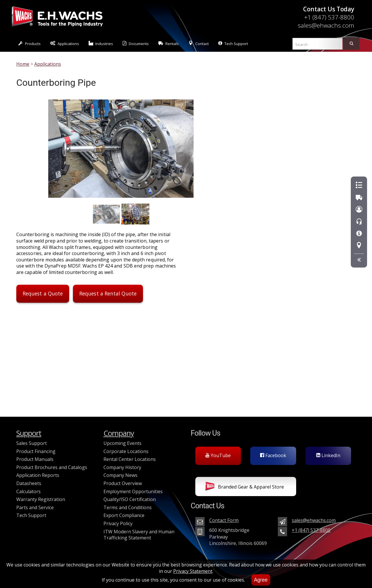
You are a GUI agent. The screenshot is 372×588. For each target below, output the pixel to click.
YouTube (218, 455)
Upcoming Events (122, 443)
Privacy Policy (118, 523)
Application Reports (38, 475)
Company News (120, 475)
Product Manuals (35, 459)
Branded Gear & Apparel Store (245, 487)
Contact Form (224, 520)
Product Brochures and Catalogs (52, 467)
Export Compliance (124, 515)
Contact (198, 43)
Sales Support (32, 443)
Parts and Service (35, 507)
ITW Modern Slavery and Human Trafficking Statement (139, 535)
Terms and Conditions (128, 507)
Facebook (273, 455)
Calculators (28, 491)
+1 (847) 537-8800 (329, 17)
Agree (261, 580)
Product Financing (36, 451)
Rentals (169, 43)
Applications (65, 43)
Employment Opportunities (133, 491)
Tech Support (233, 43)
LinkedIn (328, 455)
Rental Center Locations (130, 459)
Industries (101, 43)
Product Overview (123, 483)
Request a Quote (43, 293)
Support (29, 433)
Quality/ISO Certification (130, 499)
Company (119, 433)
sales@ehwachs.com (326, 25)
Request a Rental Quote (108, 293)
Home (23, 64)
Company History (122, 467)
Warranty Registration (41, 499)
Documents (136, 43)
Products (29, 43)
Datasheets (29, 483)
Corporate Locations (126, 451)
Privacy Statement (193, 571)
